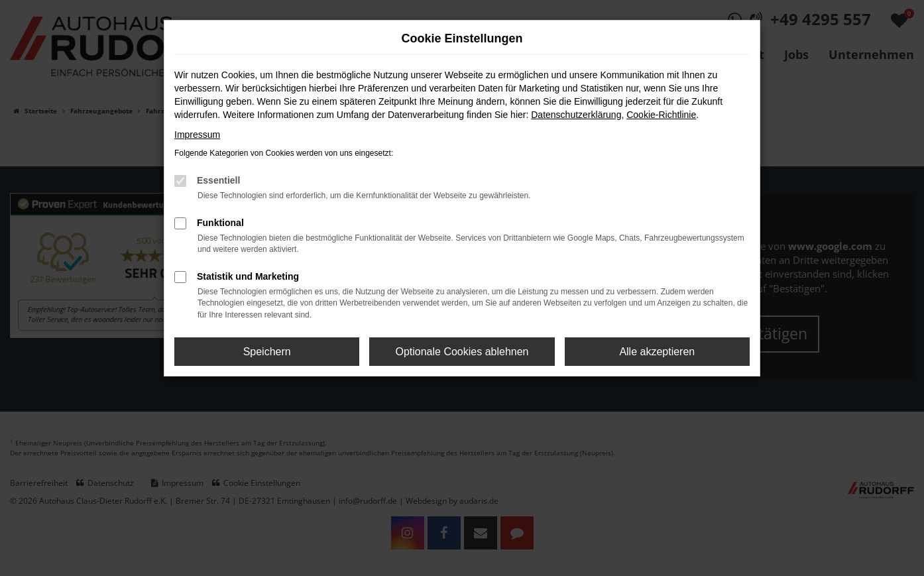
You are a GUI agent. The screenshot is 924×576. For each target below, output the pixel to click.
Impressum (197, 135)
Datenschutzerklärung (576, 115)
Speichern (267, 352)
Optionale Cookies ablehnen (462, 352)
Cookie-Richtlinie (661, 115)
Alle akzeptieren (657, 352)
